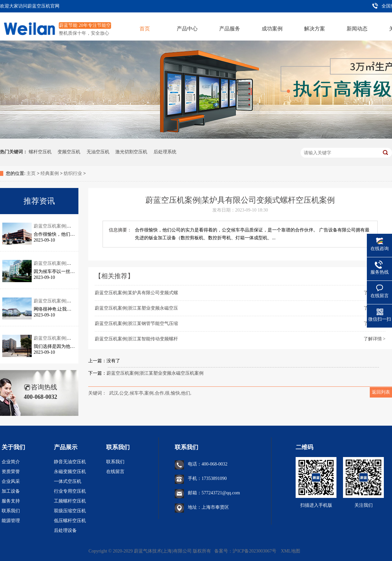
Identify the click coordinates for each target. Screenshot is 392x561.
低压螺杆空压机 (70, 521)
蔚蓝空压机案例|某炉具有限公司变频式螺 (136, 293)
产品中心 (187, 29)
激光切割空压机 (131, 152)
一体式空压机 (68, 481)
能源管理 (11, 521)
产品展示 (66, 447)
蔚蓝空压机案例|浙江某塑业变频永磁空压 (136, 308)
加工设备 (11, 491)
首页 (145, 29)
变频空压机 (69, 152)
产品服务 (230, 29)
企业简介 (11, 462)
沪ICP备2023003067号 (255, 551)
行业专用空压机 (70, 491)
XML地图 (291, 551)
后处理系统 (165, 152)
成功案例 (272, 29)
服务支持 (11, 501)
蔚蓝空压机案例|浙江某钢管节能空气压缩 (136, 323)
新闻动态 (357, 29)
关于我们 (13, 447)
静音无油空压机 (70, 462)
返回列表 (381, 392)
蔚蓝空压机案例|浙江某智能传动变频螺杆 (136, 339)
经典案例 (50, 173)
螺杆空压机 (40, 152)
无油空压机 (98, 152)
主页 (31, 173)
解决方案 (315, 29)
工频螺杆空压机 (70, 501)
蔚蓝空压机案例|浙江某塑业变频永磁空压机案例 (155, 373)
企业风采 (11, 481)
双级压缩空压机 (70, 511)
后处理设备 (65, 530)
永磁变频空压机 (70, 472)
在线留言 (115, 472)
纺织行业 (73, 173)
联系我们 (11, 511)
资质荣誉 (11, 472)
